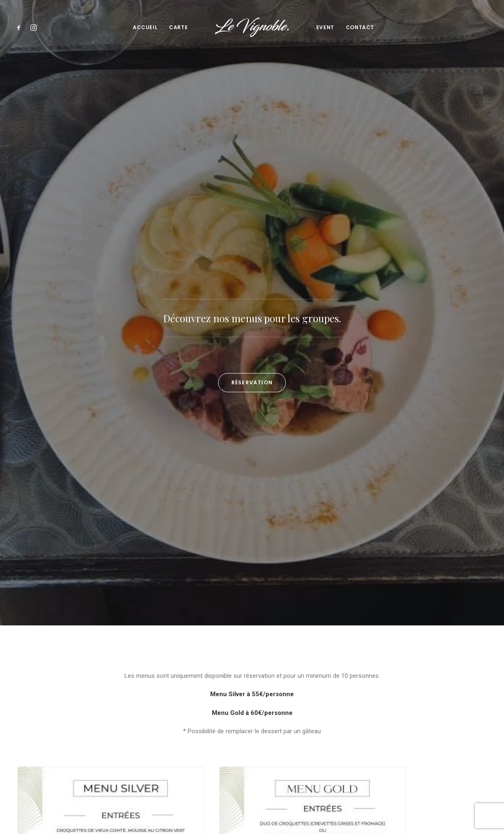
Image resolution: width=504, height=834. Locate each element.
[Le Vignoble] (252, 27)
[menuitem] (21, 27)
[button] (21, 27)
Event (325, 27)
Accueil (145, 27)
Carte (178, 27)
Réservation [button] (252, 195)
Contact (360, 27)
